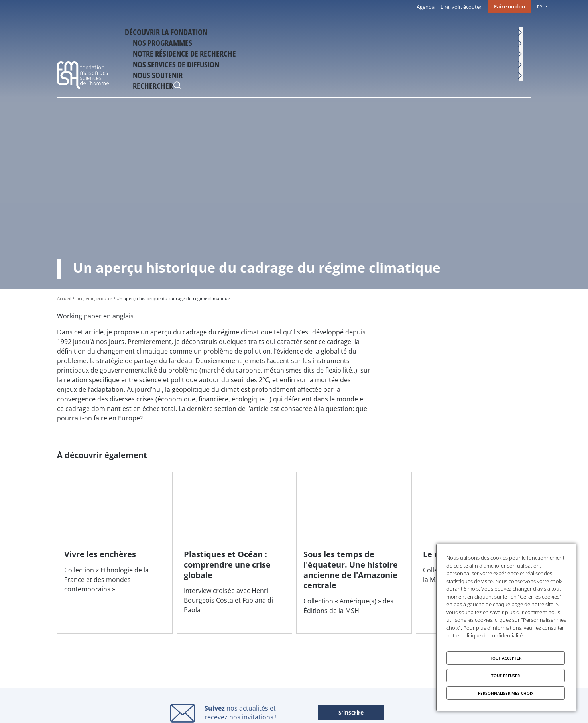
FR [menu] (540, 7)
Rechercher (523, 32)
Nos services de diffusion (414, 31)
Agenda (426, 7)
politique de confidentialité (492, 635)
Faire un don (509, 6)
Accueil (64, 298)
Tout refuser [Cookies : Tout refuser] (505, 676)
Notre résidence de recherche (328, 31)
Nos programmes (252, 31)
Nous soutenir (481, 31)
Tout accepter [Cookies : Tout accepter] (506, 658)
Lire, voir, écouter (461, 7)
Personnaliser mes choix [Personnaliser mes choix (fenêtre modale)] (506, 693)
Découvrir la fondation (183, 31)
